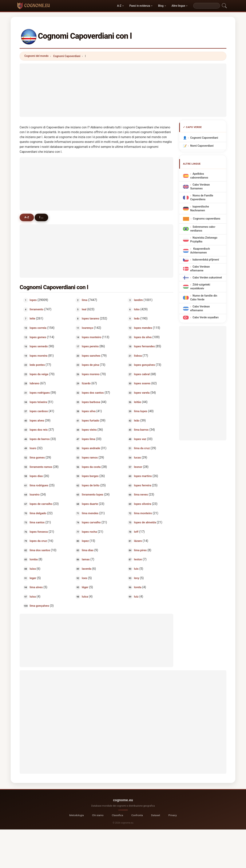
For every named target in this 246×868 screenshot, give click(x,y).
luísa (85, 596)
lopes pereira (90, 346)
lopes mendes (143, 328)
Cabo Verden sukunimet (207, 278)
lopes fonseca (39, 532)
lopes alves (37, 420)
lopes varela (142, 393)
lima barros (141, 430)
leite (32, 319)
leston (138, 559)
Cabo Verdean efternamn (200, 309)
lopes (33, 300)
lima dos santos (40, 550)
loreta (138, 587)
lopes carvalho (91, 522)
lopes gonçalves (145, 365)
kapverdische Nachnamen (200, 209)
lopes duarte (90, 504)
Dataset (156, 815)
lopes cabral (142, 374)
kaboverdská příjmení (206, 260)
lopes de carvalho (41, 504)
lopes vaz (140, 439)
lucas (137, 458)
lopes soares (142, 383)
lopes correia (38, 328)
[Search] (207, 6)
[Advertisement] (123, 90)
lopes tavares (91, 319)
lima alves (36, 587)
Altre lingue (178, 6)
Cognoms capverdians (207, 219)
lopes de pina (90, 365)
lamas (86, 559)
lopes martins (143, 476)
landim (138, 300)
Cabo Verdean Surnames (200, 187)
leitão (138, 402)
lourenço (88, 328)
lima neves (141, 495)
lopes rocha (89, 532)
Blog (161, 6)
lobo (137, 309)
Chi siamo (98, 815)
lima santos (37, 522)
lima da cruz (142, 448)
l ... (41, 217)
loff (136, 532)
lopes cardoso (39, 411)
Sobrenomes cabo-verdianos (203, 229)
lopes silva (89, 411)
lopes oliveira (143, 504)
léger (85, 587)
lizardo (86, 383)
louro (33, 448)
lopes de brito (91, 485)
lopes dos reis (39, 430)
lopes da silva (143, 337)
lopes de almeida (145, 522)
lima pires (140, 550)
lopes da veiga (39, 374)
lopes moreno (91, 374)
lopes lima (89, 439)
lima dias (88, 550)
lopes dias (36, 476)
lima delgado (38, 513)
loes (85, 578)
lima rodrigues (39, 485)
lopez (85, 541)
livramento (37, 309)
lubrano (35, 383)
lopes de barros (40, 439)
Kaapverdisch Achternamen (200, 251)
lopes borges (90, 476)
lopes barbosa (91, 402)
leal (84, 309)
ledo (137, 319)
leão (137, 420)
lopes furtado (91, 420)
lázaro (138, 541)
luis (136, 569)
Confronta (137, 815)
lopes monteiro (92, 337)
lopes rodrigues (40, 393)
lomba (34, 559)
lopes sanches (91, 356)
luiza (33, 569)
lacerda (87, 569)
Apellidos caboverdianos (199, 176)
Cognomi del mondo (36, 56)
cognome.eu (123, 800)
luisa (33, 596)
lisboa (138, 356)
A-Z (119, 6)
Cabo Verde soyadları (206, 318)
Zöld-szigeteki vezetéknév (200, 287)
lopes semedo (39, 346)
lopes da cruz (38, 541)
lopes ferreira (143, 485)
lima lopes (141, 411)
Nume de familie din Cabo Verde (204, 298)
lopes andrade (91, 448)
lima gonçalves (39, 606)
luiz (136, 596)
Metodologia (77, 815)
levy (137, 578)
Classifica (117, 815)
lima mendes (90, 513)
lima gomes (37, 458)
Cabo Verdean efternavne (200, 269)
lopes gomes (38, 337)
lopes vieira (89, 430)
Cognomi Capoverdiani (67, 56)
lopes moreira (39, 356)
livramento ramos (41, 467)
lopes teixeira (38, 402)
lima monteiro (143, 513)
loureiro (35, 495)
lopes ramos (90, 458)
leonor (138, 467)
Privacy (173, 815)
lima (85, 300)
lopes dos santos (93, 393)
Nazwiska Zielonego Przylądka (204, 240)
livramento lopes (93, 495)
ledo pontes (37, 365)
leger (33, 578)
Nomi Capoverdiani (202, 146)
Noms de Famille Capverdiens (202, 197)
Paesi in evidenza (140, 6)
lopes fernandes (144, 346)
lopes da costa (91, 467)
